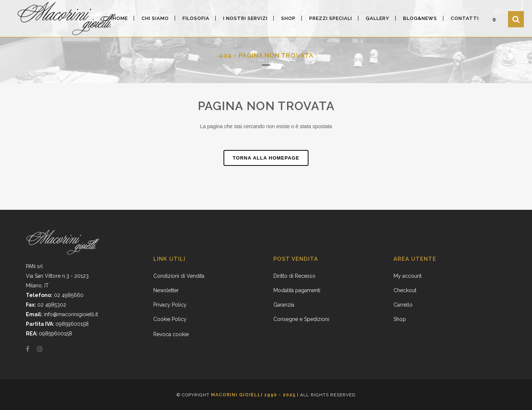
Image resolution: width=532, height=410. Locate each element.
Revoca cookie (171, 334)
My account (407, 276)
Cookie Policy (170, 319)
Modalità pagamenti (297, 290)
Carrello (403, 305)
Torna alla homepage (266, 158)
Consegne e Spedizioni (301, 319)
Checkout (405, 290)
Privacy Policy (170, 305)
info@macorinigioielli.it (71, 314)
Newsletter (166, 290)
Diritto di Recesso (294, 276)
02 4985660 (69, 295)
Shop (400, 319)
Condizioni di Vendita (179, 276)
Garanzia (284, 305)
